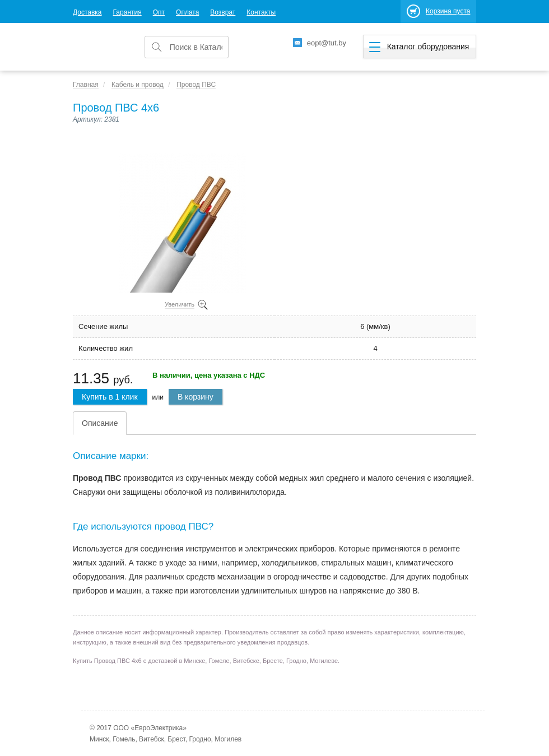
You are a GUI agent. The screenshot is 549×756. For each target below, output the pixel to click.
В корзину (196, 397)
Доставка (87, 12)
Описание (100, 423)
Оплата (187, 12)
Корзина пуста (448, 11)
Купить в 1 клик (110, 397)
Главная (86, 85)
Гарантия (127, 12)
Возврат (223, 12)
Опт (159, 12)
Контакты (261, 12)
